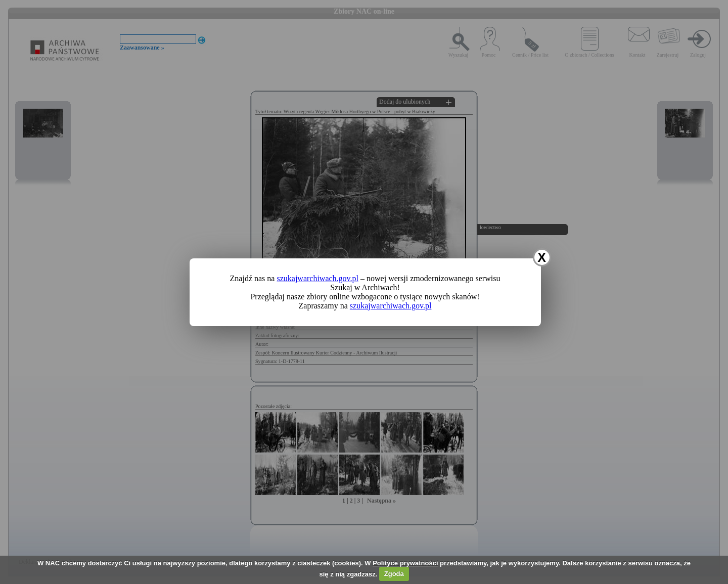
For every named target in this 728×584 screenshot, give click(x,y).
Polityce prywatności (405, 563)
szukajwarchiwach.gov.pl (317, 278)
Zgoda (394, 574)
